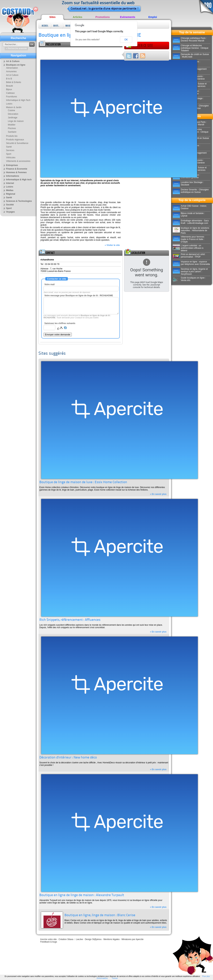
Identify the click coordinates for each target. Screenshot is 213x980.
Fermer (115, 978)
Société (10, 205)
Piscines (12, 128)
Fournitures (12, 97)
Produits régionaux (15, 140)
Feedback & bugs (49, 942)
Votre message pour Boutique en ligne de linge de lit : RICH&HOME (79, 296)
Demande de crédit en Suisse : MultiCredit (191, 56)
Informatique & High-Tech (18, 100)
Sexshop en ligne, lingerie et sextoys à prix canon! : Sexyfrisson (190, 272)
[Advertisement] (81, 53)
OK (126, 40)
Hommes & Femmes (16, 172)
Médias (10, 190)
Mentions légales (112, 939)
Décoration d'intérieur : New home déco (68, 758)
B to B (9, 79)
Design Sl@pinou (93, 939)
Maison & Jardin (69, 26)
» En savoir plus (158, 494)
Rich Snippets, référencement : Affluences (70, 620)
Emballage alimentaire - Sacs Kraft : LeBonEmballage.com (191, 222)
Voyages (10, 212)
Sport (9, 154)
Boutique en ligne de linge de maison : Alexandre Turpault (82, 895)
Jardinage (13, 118)
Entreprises (12, 165)
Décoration (13, 114)
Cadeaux (10, 93)
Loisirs (9, 104)
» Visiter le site (112, 245)
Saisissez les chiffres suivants (60, 323)
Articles (78, 17)
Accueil (45, 26)
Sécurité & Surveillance (17, 143)
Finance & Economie (17, 169)
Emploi (153, 17)
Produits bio (12, 136)
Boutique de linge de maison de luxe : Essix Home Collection (83, 482)
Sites (52, 17)
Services (10, 150)
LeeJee (79, 939)
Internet (10, 183)
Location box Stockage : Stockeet (188, 184)
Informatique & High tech (19, 180)
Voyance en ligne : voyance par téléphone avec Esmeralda (191, 263)
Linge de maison (16, 121)
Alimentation (12, 68)
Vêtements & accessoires (18, 161)
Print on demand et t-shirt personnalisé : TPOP (189, 256)
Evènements (128, 17)
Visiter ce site (139, 46)
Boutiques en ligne (57, 26)
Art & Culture (13, 61)
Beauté (9, 86)
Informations (13, 176)
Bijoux (9, 89)
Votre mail (49, 284)
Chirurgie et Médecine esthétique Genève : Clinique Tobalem (191, 48)
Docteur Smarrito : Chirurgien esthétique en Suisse (191, 191)
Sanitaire (12, 132)
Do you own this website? (88, 40)
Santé (9, 147)
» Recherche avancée (16, 48)
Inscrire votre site (48, 939)
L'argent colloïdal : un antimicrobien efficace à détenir (188, 248)
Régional (11, 194)
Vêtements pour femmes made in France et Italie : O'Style (189, 239)
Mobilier (12, 125)
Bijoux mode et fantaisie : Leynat (189, 215)
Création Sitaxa (66, 939)
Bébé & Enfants (14, 82)
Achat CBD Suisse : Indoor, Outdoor (190, 207)
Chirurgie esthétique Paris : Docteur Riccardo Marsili (190, 39)
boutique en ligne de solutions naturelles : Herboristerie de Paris (191, 230)
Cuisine (11, 110)
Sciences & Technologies (19, 201)
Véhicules (11, 158)
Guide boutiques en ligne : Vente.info (189, 279)
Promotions (103, 17)
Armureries (11, 72)
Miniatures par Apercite (133, 939)
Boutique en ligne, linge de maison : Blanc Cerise (100, 915)
